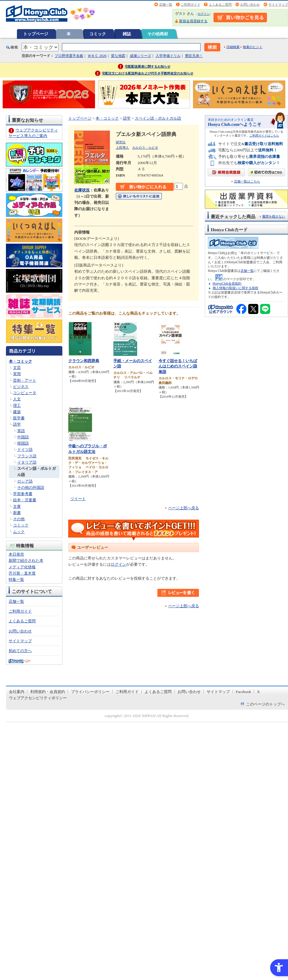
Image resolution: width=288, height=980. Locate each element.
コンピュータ (25, 393)
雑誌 (127, 34)
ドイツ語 (25, 449)
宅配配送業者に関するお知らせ (148, 66)
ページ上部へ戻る (183, 508)
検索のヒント (253, 47)
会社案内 (17, 692)
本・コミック (20, 361)
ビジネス (21, 387)
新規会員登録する (193, 21)
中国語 (23, 437)
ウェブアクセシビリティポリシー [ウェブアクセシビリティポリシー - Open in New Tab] (38, 698)
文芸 (17, 368)
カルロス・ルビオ (145, 148)
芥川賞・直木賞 (22, 573)
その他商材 (158, 34)
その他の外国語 (31, 487)
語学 (17, 424)
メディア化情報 (22, 567)
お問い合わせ (250, 4)
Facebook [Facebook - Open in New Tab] (243, 692)
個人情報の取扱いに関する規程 (235, 288)
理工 (17, 406)
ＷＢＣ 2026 (97, 56)
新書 (17, 513)
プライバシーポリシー (90, 692)
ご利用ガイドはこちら (264, 135)
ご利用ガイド (191, 4)
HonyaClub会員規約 (227, 283)
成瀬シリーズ (140, 56)
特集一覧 (16, 579)
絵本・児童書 (25, 500)
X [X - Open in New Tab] (259, 692)
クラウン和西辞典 (84, 361)
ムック (19, 532)
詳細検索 (233, 47)
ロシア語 (25, 481)
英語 (21, 431)
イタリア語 (27, 462)
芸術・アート (25, 380)
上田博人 (122, 148)
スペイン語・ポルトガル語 (158, 118)
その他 (19, 519)
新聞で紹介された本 (26, 560)
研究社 (121, 142)
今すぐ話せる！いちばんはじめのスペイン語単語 (178, 366)
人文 (17, 399)
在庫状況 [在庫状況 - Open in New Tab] (82, 190)
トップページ (36, 34)
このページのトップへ (265, 704)
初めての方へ (20, 651)
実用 (17, 374)
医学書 (19, 418)
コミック (98, 34)
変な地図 (118, 56)
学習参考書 (23, 494)
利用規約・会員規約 (48, 692)
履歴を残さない (274, 216)
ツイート (78, 499)
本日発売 (16, 554)
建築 (17, 412)
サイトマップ (278, 4)
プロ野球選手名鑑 (69, 56)
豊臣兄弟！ (194, 56)
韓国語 (23, 443)
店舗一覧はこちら (247, 181)
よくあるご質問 (220, 4)
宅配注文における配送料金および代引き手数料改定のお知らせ (148, 73)
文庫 (17, 506)
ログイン (204, 14)
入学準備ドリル (168, 56)
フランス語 (27, 456)
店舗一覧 (166, 4)
